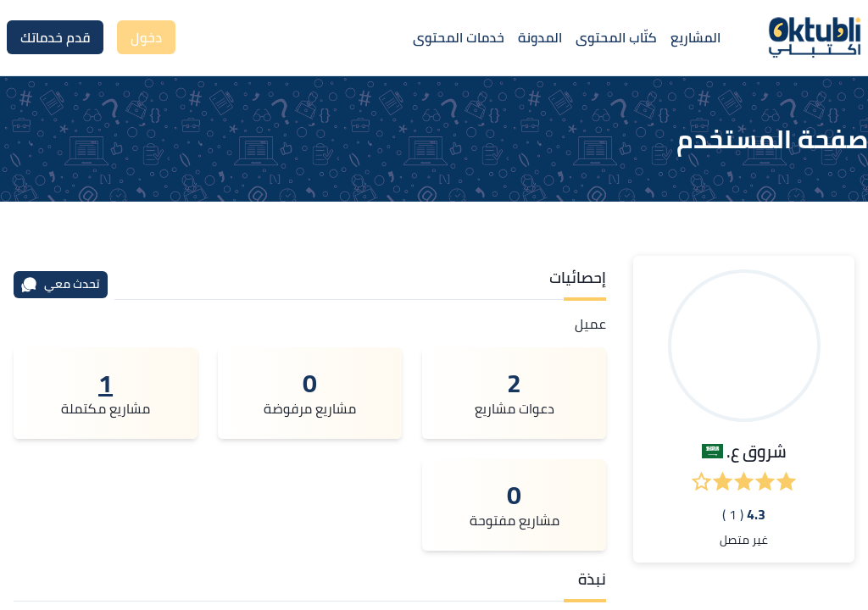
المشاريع (696, 37)
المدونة (540, 37)
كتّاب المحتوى (616, 37)
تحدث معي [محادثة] (60, 284)
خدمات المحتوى (459, 37)
